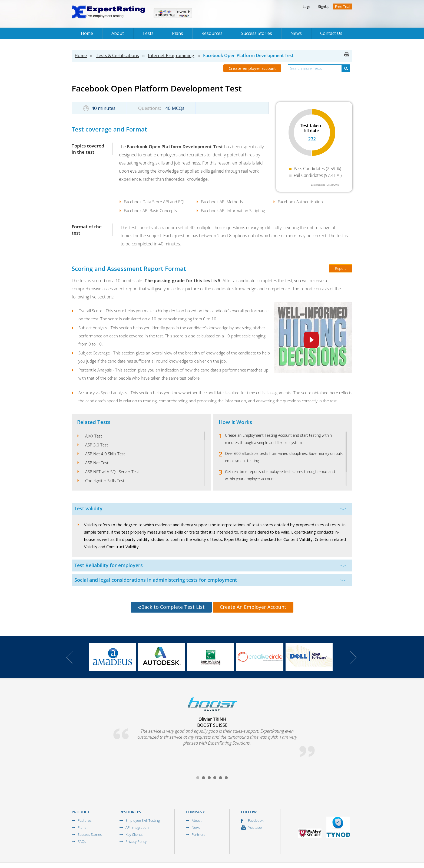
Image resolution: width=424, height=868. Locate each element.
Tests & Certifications (117, 55)
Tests (148, 33)
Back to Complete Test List (171, 607)
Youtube (251, 827)
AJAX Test (94, 436)
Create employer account (252, 68)
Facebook (252, 820)
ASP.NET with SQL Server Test (112, 472)
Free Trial (343, 6)
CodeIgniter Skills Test (105, 481)
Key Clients (134, 834)
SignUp (324, 6)
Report (340, 268)
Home (87, 33)
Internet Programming (171, 55)
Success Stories (256, 33)
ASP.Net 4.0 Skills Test (105, 454)
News (296, 33)
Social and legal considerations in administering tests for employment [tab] (210, 580)
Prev (69, 657)
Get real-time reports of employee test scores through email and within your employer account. (280, 475)
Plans (178, 33)
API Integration (137, 827)
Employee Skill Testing (143, 820)
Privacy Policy (136, 841)
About (118, 33)
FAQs (82, 841)
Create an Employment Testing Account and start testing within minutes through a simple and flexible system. (278, 439)
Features (85, 820)
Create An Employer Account (253, 607)
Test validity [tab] (210, 508)
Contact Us (331, 33)
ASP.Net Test (97, 463)
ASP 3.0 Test (97, 445)
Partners (198, 834)
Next (353, 657)
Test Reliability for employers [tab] (210, 565)
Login (307, 6)
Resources (212, 33)
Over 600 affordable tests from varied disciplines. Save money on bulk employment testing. (284, 457)
